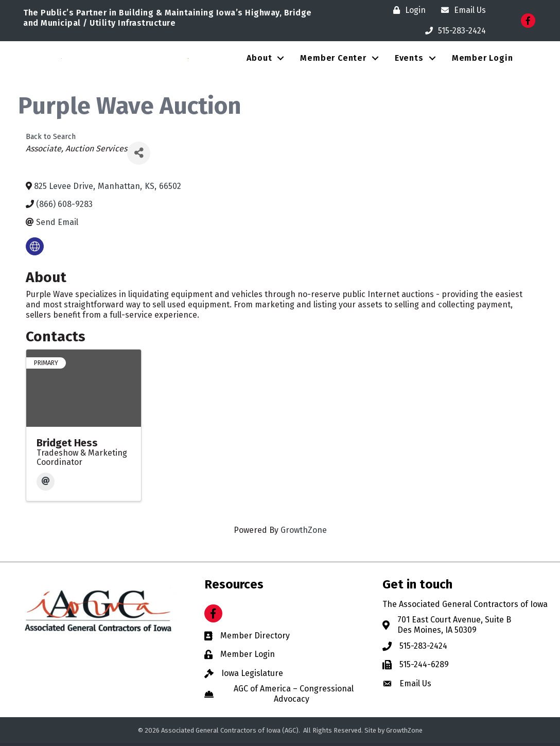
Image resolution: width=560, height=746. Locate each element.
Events (409, 59)
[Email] (46, 485)
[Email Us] (461, 10)
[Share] (139, 156)
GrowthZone (304, 534)
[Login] (407, 10)
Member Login (483, 59)
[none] (35, 249)
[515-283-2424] (453, 31)
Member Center (333, 59)
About (259, 59)
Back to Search (51, 140)
